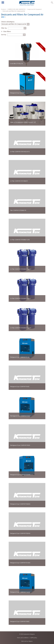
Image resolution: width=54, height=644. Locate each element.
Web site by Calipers (27, 641)
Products (3, 9)
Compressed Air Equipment (34, 9)
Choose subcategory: (8, 22)
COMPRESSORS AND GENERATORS (16, 9)
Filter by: (4, 28)
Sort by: (4, 35)
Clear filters (7, 31)
